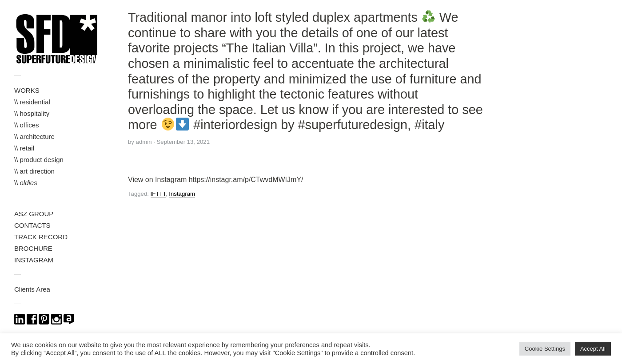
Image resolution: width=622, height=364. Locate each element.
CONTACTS (32, 225)
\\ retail (24, 148)
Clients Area (32, 289)
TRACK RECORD (41, 237)
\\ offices (27, 125)
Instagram (182, 194)
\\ (26, 183)
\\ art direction (34, 171)
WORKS (27, 90)
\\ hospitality (32, 113)
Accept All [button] (593, 349)
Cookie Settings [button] (545, 349)
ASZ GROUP (34, 214)
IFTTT (158, 194)
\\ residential (32, 102)
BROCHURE (33, 248)
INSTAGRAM (34, 260)
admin (144, 142)
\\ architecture (34, 136)
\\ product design (39, 160)
